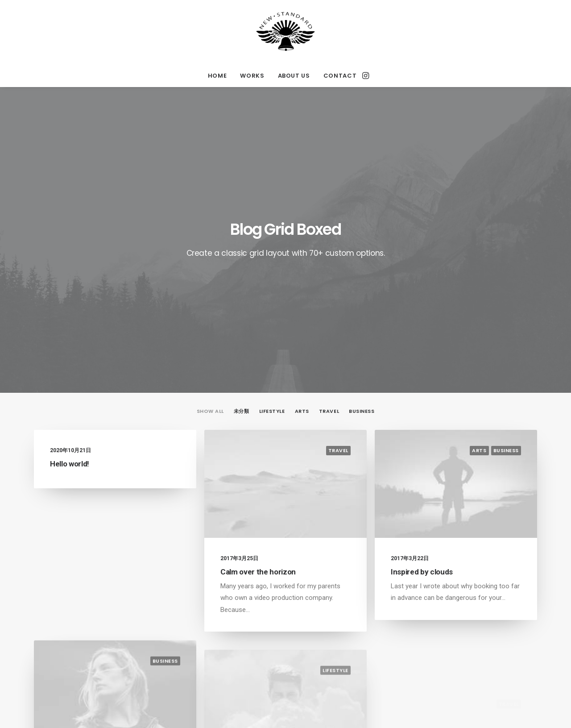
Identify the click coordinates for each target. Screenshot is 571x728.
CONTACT (340, 76)
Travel (329, 210)
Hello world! (70, 262)
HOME (217, 76)
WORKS (252, 76)
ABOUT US (294, 76)
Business (362, 210)
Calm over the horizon (258, 370)
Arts (302, 210)
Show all (210, 210)
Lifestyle (272, 210)
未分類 (242, 210)
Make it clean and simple (91, 612)
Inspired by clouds (422, 370)
